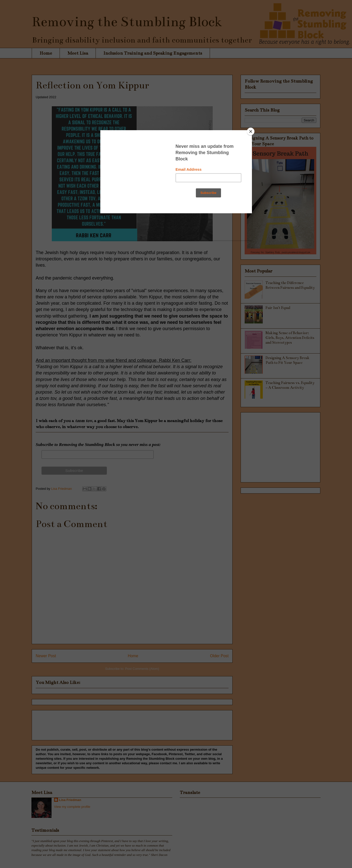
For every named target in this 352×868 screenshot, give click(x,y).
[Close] (251, 131)
